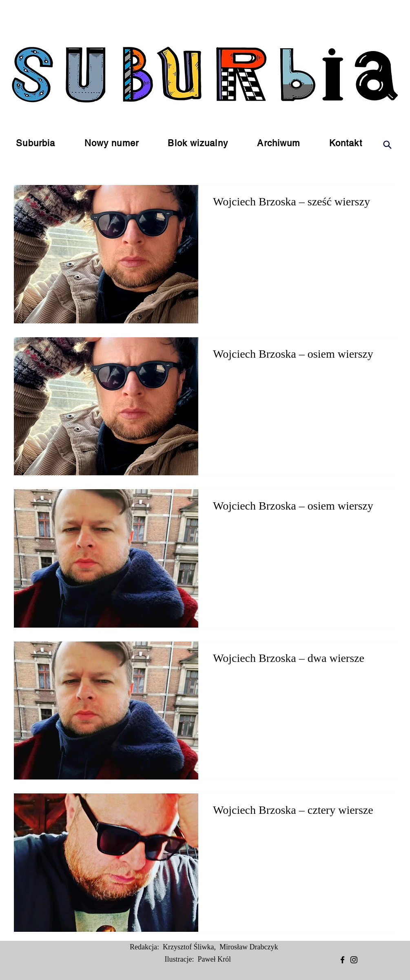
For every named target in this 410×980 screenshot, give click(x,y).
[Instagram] (354, 960)
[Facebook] (342, 960)
